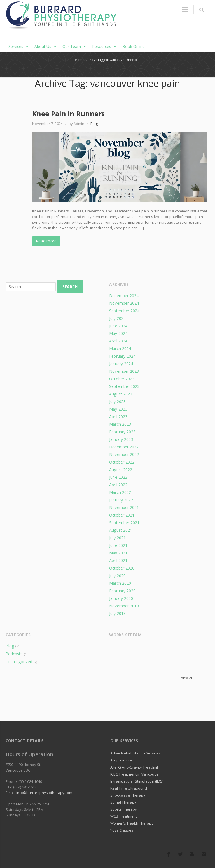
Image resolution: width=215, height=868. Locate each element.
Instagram (192, 854)
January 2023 (121, 439)
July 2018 (117, 613)
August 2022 (121, 470)
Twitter (180, 854)
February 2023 (122, 432)
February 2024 (122, 356)
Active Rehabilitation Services (135, 753)
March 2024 (120, 349)
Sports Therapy (124, 809)
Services (19, 47)
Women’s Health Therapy (132, 823)
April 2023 (118, 417)
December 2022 (124, 447)
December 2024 (124, 296)
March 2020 (120, 583)
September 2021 (124, 523)
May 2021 (118, 553)
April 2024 (118, 341)
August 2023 (121, 394)
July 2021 (117, 538)
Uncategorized (19, 662)
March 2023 (120, 424)
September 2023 (124, 386)
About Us (46, 47)
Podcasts (14, 654)
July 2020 (117, 576)
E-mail (204, 854)
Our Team (74, 47)
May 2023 (118, 409)
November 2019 (124, 606)
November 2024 (124, 303)
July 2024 (117, 318)
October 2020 (122, 568)
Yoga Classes (122, 830)
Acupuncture (121, 760)
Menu (185, 10)
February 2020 (122, 591)
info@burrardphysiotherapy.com (44, 793)
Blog (94, 124)
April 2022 (118, 485)
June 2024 (118, 326)
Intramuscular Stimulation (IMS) (137, 781)
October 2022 (122, 462)
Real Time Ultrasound (129, 788)
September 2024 (124, 311)
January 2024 (121, 364)
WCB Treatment (124, 816)
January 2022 (121, 500)
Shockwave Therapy (128, 795)
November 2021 (124, 507)
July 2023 (117, 401)
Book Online (134, 46)
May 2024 (118, 333)
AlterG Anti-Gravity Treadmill (135, 767)
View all (188, 678)
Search (70, 287)
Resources (104, 47)
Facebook (169, 854)
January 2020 (121, 598)
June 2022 (118, 477)
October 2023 (122, 379)
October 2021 (122, 515)
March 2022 (120, 492)
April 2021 (118, 560)
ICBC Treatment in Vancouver (135, 774)
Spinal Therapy (123, 802)
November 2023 (124, 371)
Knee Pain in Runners (68, 114)
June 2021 (118, 545)
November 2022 (124, 454)
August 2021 (121, 530)
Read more (46, 241)
